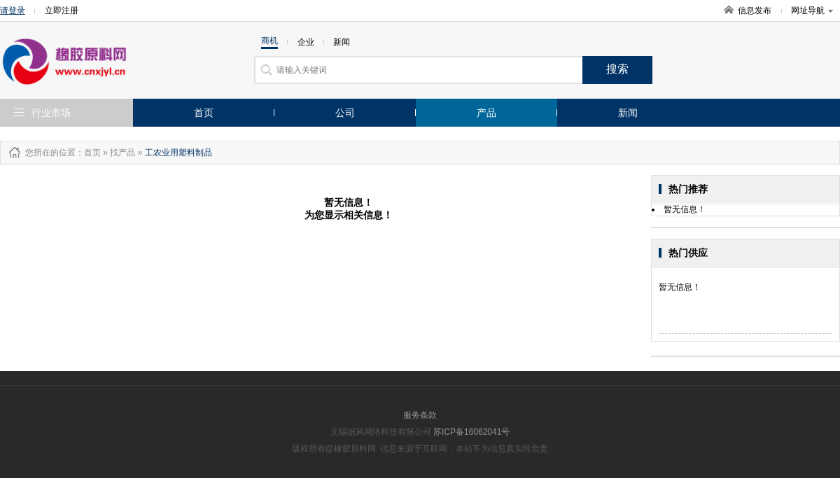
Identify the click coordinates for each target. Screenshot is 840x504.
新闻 (628, 113)
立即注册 (62, 10)
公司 (345, 113)
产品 (486, 113)
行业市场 (51, 113)
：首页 (88, 153)
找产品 (122, 153)
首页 (204, 113)
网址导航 (812, 10)
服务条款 (420, 415)
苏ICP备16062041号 (471, 432)
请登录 (13, 10)
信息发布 (755, 10)
